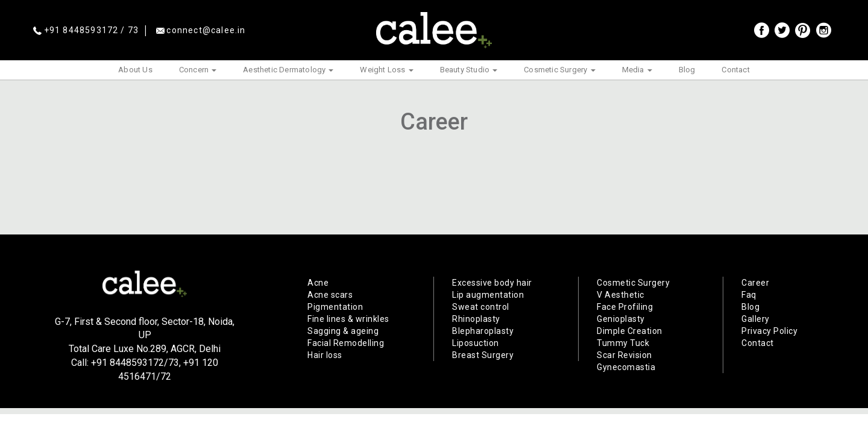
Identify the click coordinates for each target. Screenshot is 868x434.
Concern (198, 70)
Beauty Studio (469, 70)
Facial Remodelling (346, 343)
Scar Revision (624, 355)
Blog (687, 70)
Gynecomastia (626, 367)
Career (755, 283)
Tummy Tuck (623, 343)
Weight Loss (386, 70)
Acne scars (330, 295)
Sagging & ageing (343, 331)
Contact (735, 70)
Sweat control (481, 307)
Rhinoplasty (476, 319)
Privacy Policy (769, 331)
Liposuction (476, 343)
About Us (135, 70)
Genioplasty (621, 319)
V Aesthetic (621, 295)
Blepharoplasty (483, 331)
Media (637, 70)
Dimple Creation (630, 331)
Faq (749, 295)
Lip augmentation (488, 295)
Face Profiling (625, 307)
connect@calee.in (201, 30)
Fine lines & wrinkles (348, 319)
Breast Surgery (483, 355)
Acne (318, 283)
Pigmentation (335, 307)
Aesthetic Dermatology (288, 70)
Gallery (756, 319)
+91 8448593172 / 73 (86, 30)
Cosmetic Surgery (559, 70)
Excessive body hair (492, 283)
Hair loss (325, 355)
